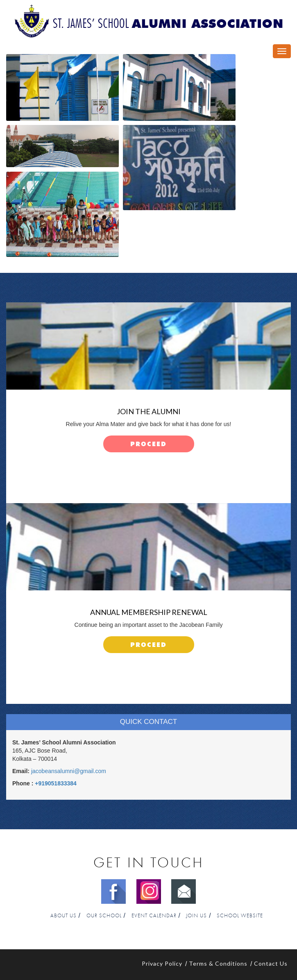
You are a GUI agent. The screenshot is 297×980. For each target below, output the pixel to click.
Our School (104, 916)
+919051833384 (56, 783)
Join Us (196, 916)
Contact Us (271, 963)
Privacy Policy (162, 963)
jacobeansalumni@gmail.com (69, 771)
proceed (148, 444)
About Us (63, 916)
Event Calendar (154, 916)
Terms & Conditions (218, 963)
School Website (240, 916)
